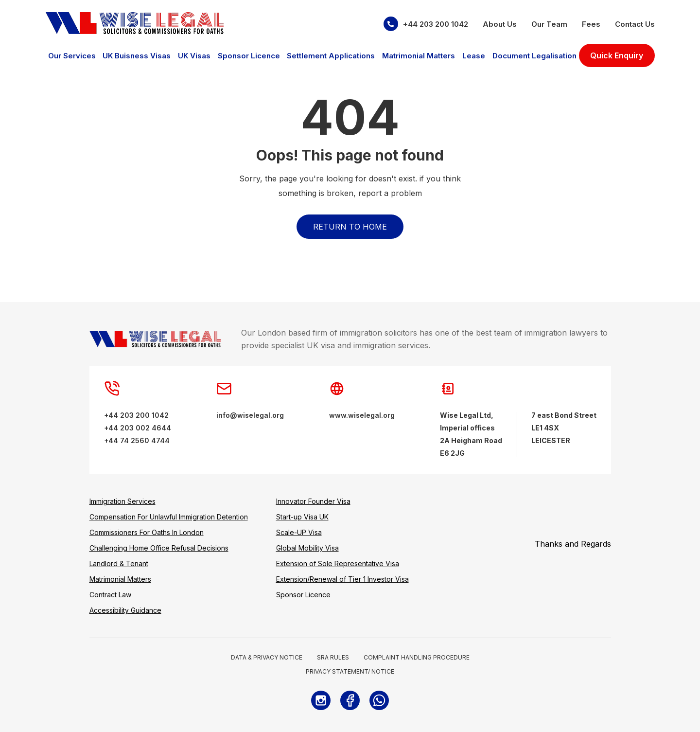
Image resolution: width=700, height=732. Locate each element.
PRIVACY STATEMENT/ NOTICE (350, 671)
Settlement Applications (331, 56)
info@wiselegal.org (250, 415)
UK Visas (194, 56)
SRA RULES (333, 657)
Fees (591, 24)
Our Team (549, 24)
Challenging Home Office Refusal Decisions (159, 548)
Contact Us (635, 24)
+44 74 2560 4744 (137, 440)
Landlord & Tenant (119, 563)
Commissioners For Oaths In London (147, 532)
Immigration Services (122, 501)
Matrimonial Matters (419, 56)
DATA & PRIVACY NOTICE (267, 657)
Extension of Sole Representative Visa (338, 563)
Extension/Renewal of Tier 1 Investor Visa (342, 579)
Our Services (72, 56)
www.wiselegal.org (362, 415)
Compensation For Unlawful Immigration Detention (169, 517)
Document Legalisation (534, 56)
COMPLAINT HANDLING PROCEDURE (417, 657)
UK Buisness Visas (137, 56)
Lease (474, 56)
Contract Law (110, 595)
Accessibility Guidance (125, 610)
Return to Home (350, 227)
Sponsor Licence (249, 56)
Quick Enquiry (617, 55)
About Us (500, 24)
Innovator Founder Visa (313, 501)
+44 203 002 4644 (138, 428)
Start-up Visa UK (302, 517)
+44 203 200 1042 (426, 24)
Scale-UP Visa (299, 532)
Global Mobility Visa (307, 548)
